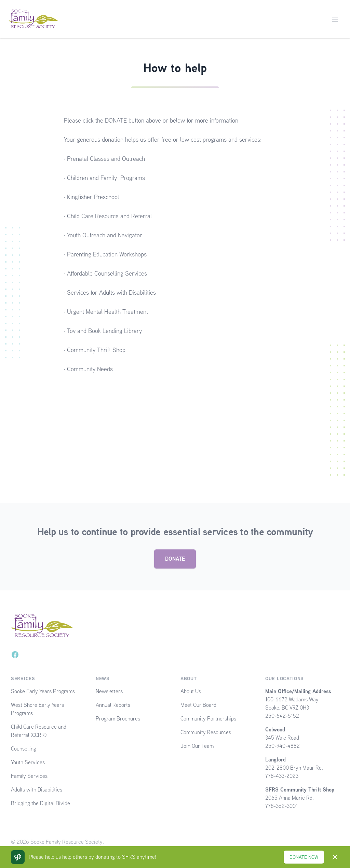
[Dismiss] (335, 857)
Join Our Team (197, 746)
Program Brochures (118, 719)
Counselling (24, 749)
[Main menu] (335, 19)
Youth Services (28, 762)
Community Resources (206, 732)
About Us (191, 691)
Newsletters (109, 691)
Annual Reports (113, 705)
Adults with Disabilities (37, 790)
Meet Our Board (198, 705)
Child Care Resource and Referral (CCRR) (39, 731)
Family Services (29, 776)
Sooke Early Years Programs (43, 691)
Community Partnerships (208, 719)
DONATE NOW (304, 857)
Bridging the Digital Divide (41, 803)
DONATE (175, 559)
